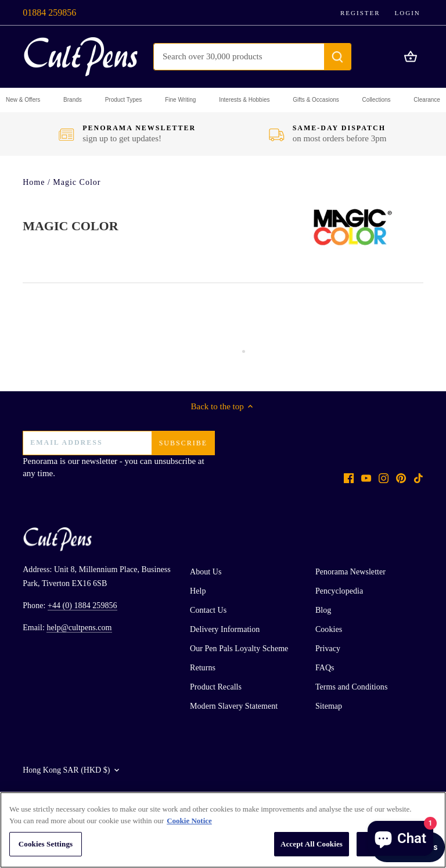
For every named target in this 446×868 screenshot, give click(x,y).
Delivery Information (225, 629)
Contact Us (208, 610)
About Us (206, 572)
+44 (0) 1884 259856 (82, 606)
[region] (223, 830)
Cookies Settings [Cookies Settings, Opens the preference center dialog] (46, 844)
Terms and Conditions (351, 687)
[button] (23, 100)
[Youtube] (366, 478)
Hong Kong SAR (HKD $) (66, 770)
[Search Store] (239, 57)
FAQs (325, 668)
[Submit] (337, 57)
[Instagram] (384, 478)
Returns (203, 668)
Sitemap (329, 706)
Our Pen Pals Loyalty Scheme (239, 649)
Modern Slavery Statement (234, 706)
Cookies (329, 629)
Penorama (40, 461)
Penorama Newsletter (350, 572)
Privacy (328, 649)
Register (360, 13)
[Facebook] (349, 478)
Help (198, 591)
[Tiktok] (418, 478)
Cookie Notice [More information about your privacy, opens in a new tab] (189, 821)
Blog (323, 610)
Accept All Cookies (312, 844)
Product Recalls (216, 687)
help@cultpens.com (79, 628)
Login (408, 13)
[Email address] (118, 443)
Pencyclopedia (339, 591)
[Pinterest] (401, 478)
